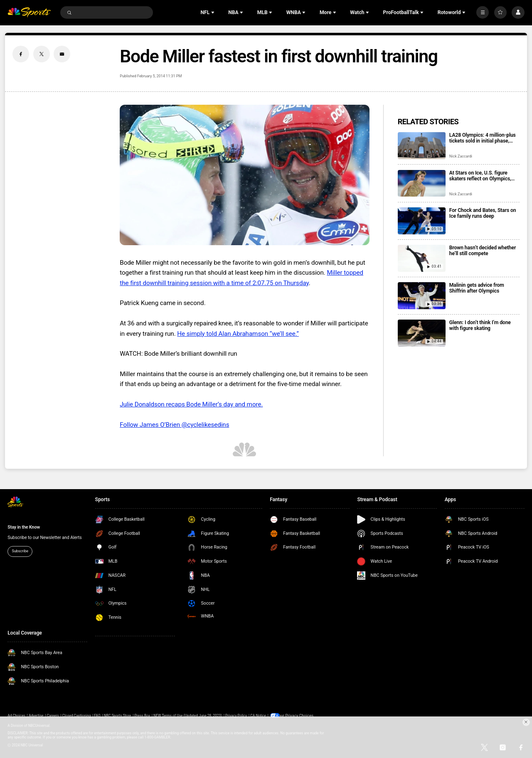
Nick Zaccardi (461, 156)
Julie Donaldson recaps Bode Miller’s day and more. (191, 404)
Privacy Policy (236, 715)
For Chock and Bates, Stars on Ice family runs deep (483, 213)
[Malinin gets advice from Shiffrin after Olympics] (422, 296)
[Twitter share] (42, 54)
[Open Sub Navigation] (214, 12)
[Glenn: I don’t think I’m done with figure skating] (422, 333)
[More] (483, 12)
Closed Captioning (77, 715)
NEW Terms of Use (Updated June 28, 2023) (188, 715)
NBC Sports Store (118, 715)
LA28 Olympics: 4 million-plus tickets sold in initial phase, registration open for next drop (483, 138)
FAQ (97, 715)
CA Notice (258, 715)
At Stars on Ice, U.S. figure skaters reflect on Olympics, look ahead (480, 176)
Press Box (142, 715)
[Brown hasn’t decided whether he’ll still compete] (422, 258)
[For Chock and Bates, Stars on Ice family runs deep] (422, 221)
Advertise (36, 715)
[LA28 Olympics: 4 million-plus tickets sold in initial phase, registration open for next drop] (422, 146)
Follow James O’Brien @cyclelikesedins (174, 425)
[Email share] (62, 54)
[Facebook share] (21, 54)
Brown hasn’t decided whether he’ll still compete (483, 251)
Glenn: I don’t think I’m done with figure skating (480, 325)
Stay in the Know (24, 527)
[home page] (29, 13)
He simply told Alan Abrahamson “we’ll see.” (238, 334)
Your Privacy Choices (297, 715)
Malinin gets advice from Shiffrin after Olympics (477, 288)
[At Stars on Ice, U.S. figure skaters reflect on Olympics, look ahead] (422, 183)
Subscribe (20, 551)
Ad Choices (16, 715)
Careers (53, 715)
